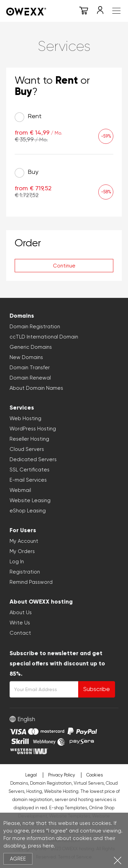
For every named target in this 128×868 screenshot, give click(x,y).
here (48, 846)
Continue (64, 266)
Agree (18, 859)
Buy (26, 173)
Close (118, 860)
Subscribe (97, 689)
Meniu (116, 11)
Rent (28, 117)
